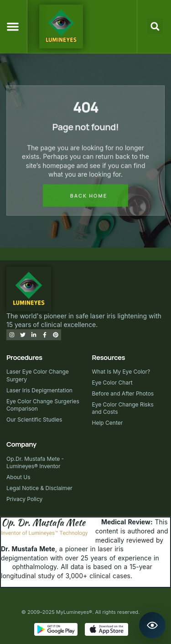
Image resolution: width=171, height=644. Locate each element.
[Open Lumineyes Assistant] (152, 625)
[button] (13, 26)
